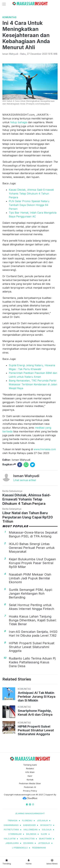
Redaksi (30, 768)
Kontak (30, 780)
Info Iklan (30, 772)
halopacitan (27, 839)
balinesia (31, 834)
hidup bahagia (19, 122)
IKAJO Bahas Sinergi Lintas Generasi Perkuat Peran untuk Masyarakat (32, 548)
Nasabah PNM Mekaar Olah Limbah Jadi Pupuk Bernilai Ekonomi (30, 578)
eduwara (28, 843)
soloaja (47, 830)
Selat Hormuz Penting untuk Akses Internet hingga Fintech (31, 607)
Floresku (27, 820)
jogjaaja (42, 820)
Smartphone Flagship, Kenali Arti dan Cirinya (35, 713)
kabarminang (11, 825)
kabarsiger (29, 825)
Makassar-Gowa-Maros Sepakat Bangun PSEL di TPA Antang (33, 534)
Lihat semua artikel (25, 480)
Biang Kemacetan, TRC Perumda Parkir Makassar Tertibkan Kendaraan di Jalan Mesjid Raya (33, 384)
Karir (30, 776)
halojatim (10, 839)
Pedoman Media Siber (30, 783)
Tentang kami (30, 765)
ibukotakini (45, 839)
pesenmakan (39, 848)
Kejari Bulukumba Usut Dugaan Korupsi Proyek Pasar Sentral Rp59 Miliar (32, 563)
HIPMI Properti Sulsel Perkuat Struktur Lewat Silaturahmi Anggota (32, 647)
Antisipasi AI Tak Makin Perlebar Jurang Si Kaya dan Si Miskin (37, 697)
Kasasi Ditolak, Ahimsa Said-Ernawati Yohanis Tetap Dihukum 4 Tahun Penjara (31, 194)
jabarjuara (12, 843)
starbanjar (15, 834)
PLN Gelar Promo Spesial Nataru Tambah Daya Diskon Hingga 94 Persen (29, 205)
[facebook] (20, 465)
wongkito (46, 825)
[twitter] (32, 465)
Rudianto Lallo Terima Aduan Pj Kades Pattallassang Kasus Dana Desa (32, 662)
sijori (44, 834)
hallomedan (30, 830)
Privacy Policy (30, 791)
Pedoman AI (30, 787)
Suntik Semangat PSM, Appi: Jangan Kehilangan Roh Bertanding (31, 594)
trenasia (12, 820)
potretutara (11, 830)
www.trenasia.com (45, 449)
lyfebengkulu (20, 848)
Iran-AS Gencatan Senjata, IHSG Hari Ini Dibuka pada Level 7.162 (33, 634)
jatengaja (44, 843)
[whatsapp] (26, 465)
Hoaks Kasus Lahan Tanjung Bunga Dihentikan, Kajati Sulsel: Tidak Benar (33, 620)
